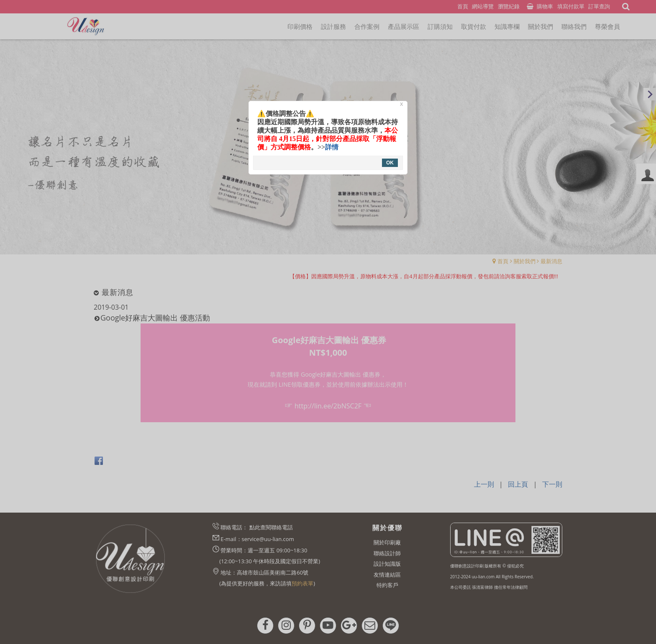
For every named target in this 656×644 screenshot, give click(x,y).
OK (390, 163)
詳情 (332, 147)
